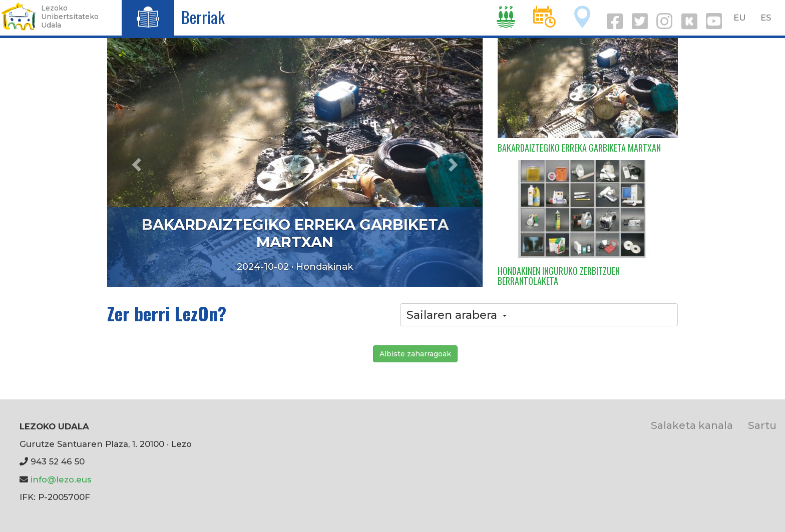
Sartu (762, 425)
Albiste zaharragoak (415, 354)
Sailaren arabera (457, 315)
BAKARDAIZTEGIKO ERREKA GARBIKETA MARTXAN (295, 233)
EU (740, 18)
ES (766, 18)
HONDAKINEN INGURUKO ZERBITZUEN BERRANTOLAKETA (559, 276)
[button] (135, 162)
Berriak (203, 17)
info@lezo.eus (61, 479)
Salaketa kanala (692, 425)
